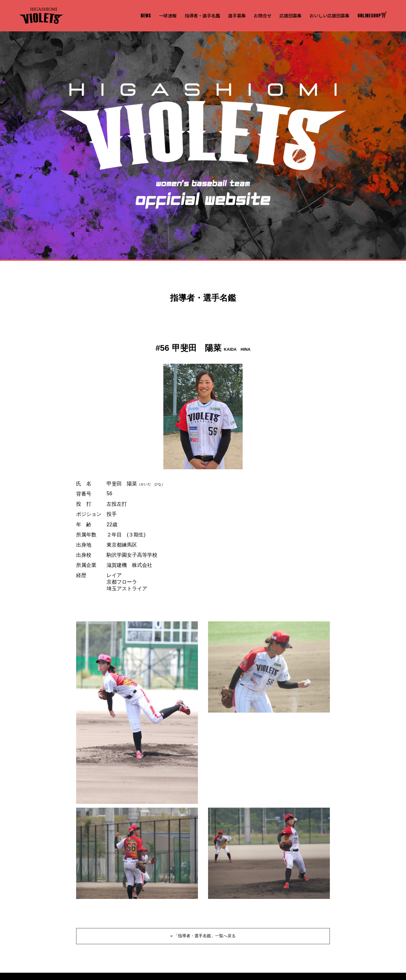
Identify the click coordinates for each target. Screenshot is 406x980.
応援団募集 (291, 16)
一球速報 (168, 16)
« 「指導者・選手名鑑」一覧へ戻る (203, 936)
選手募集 (237, 16)
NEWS (146, 16)
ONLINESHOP (372, 16)
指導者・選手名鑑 (202, 16)
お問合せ (263, 16)
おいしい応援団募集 (330, 16)
